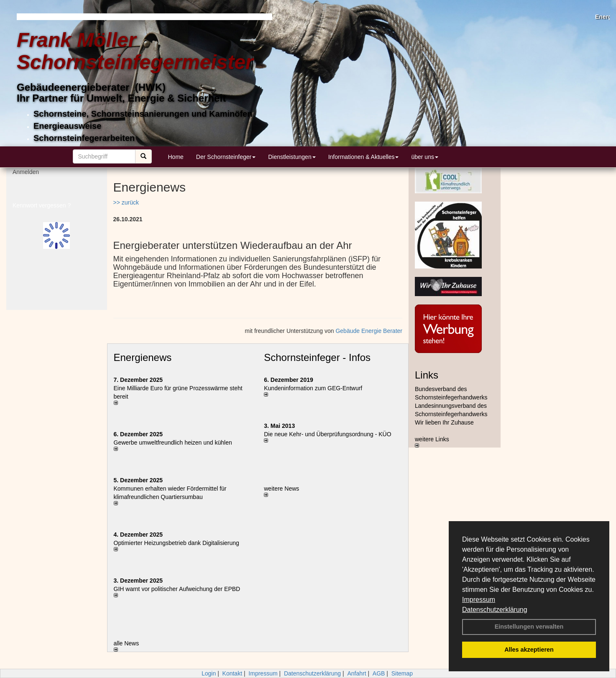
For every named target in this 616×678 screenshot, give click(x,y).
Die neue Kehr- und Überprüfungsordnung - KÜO (327, 434)
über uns (424, 157)
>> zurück (126, 202)
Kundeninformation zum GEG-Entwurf (313, 388)
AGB (379, 673)
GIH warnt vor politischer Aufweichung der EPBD (177, 589)
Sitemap (402, 673)
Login (209, 673)
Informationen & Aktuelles (364, 157)
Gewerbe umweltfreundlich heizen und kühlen (173, 443)
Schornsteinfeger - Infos (317, 357)
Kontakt (232, 673)
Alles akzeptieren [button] (529, 650)
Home (176, 157)
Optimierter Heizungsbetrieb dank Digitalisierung (176, 543)
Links (427, 375)
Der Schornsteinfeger (226, 157)
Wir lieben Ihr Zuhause (444, 422)
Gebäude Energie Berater (369, 331)
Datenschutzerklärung (495, 610)
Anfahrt (357, 673)
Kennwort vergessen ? (42, 209)
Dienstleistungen (292, 157)
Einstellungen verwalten (529, 627)
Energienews (143, 357)
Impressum (479, 600)
